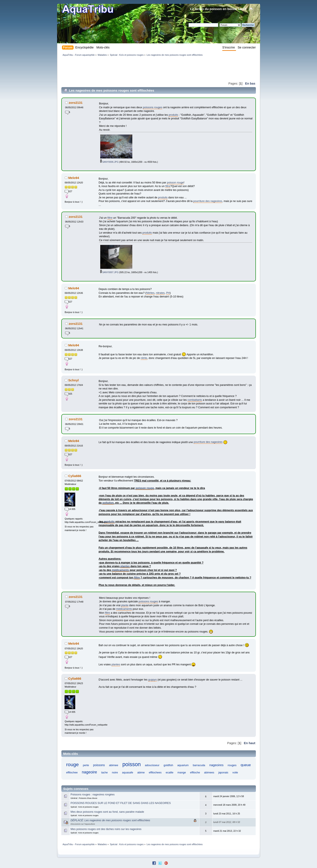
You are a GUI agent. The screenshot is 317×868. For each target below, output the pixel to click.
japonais (223, 773)
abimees (209, 773)
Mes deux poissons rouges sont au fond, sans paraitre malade (107, 812)
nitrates (160, 293)
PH (168, 293)
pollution (108, 503)
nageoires (216, 765)
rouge (72, 764)
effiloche (195, 773)
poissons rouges (153, 107)
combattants (195, 400)
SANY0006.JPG (109, 162)
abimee (114, 765)
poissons (99, 765)
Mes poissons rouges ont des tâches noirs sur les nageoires (106, 829)
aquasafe (128, 773)
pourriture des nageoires (208, 201)
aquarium (183, 765)
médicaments (121, 570)
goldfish (168, 765)
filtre (168, 186)
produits (173, 115)
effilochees (155, 773)
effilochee (72, 773)
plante (125, 605)
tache (104, 773)
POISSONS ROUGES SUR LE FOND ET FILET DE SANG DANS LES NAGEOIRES (121, 803)
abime (141, 772)
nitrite (144, 358)
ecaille (170, 773)
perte (86, 765)
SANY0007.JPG (109, 272)
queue (246, 765)
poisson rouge (175, 183)
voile (235, 773)
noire (115, 773)
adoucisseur (152, 765)
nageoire (89, 772)
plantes (125, 566)
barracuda (199, 765)
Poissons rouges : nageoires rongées (93, 795)
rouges (232, 765)
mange (182, 772)
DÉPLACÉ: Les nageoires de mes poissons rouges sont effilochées (110, 820)
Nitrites (150, 293)
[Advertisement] (139, 69)
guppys (152, 680)
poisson (131, 764)
